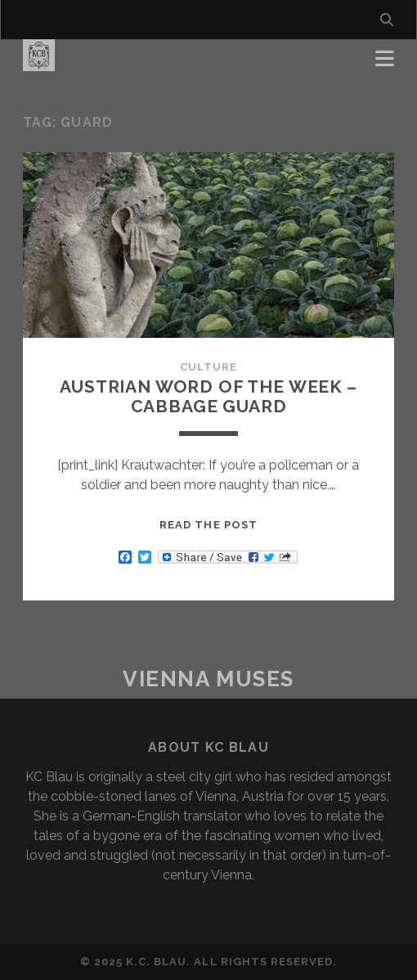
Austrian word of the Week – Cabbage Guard (208, 396)
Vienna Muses (208, 679)
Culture (208, 367)
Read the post (208, 525)
